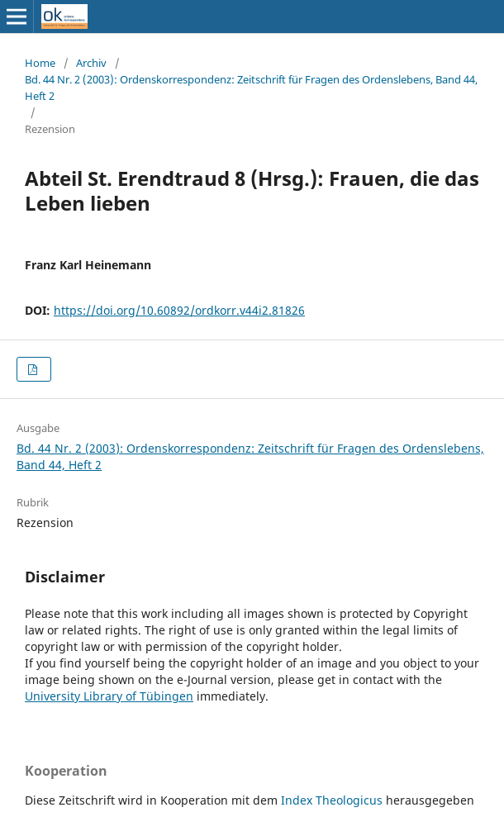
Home (40, 63)
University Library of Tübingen (109, 696)
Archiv (91, 63)
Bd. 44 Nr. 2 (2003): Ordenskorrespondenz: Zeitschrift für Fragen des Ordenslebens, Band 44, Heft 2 (251, 88)
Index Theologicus (333, 800)
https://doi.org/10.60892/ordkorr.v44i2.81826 (179, 310)
